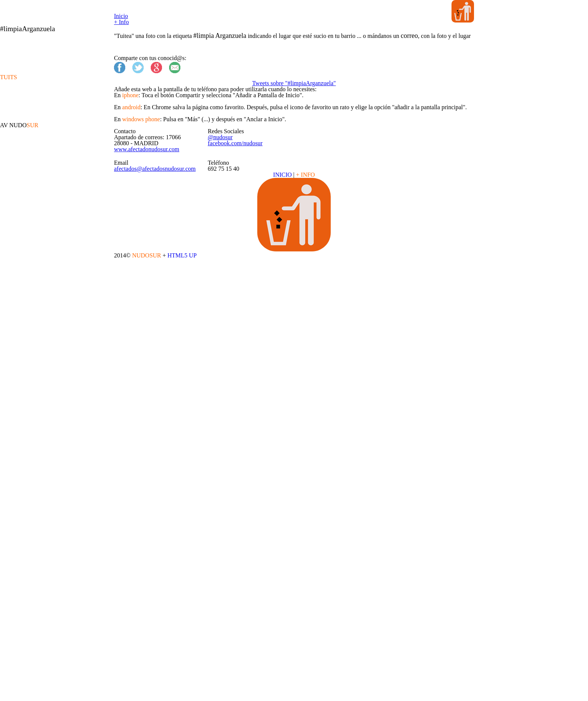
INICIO (283, 556)
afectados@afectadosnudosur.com (178, 535)
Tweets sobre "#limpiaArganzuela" (294, 238)
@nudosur (239, 459)
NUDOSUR (286, 676)
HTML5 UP (320, 676)
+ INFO (305, 556)
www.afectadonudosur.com (168, 487)
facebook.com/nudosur (257, 468)
